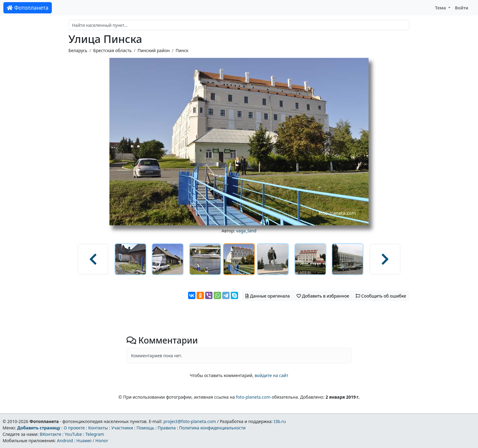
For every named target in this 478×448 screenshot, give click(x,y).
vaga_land (246, 231)
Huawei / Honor (92, 441)
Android (65, 441)
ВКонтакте (50, 434)
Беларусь (78, 50)
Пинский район (153, 50)
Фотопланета (28, 8)
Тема (441, 8)
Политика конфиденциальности (212, 428)
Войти (462, 8)
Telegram (95, 434)
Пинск (182, 50)
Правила (167, 428)
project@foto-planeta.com (190, 421)
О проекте (74, 428)
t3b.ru (280, 421)
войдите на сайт (271, 375)
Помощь (145, 428)
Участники (122, 428)
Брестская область (112, 50)
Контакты (98, 428)
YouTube (73, 434)
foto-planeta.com (253, 397)
